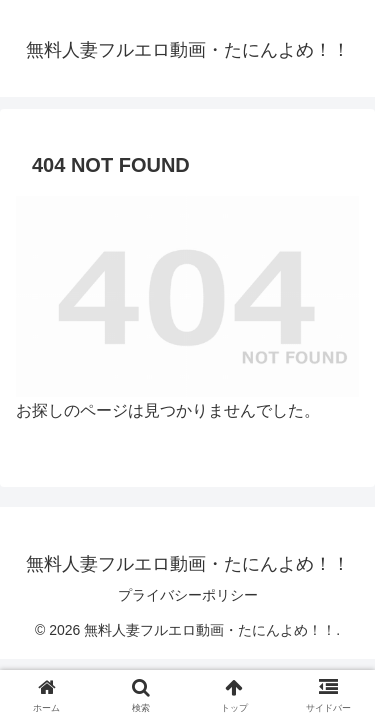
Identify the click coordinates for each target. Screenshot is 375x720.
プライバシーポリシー (188, 595)
